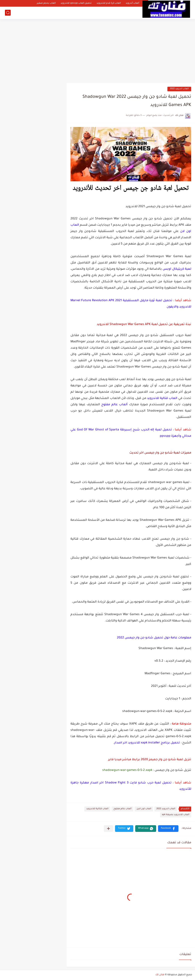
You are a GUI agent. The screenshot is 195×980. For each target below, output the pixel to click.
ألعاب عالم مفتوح (122, 809)
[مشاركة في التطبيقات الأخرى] (108, 829)
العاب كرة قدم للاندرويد (109, 3)
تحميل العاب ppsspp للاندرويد (76, 3)
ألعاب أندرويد (132, 3)
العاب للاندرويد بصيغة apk (176, 815)
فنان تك (160, 975)
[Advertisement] (97, 50)
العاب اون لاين (144, 809)
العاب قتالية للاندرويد (97, 809)
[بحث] (8, 13)
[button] (168, 829)
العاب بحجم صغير (46, 3)
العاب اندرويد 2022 (179, 89)
